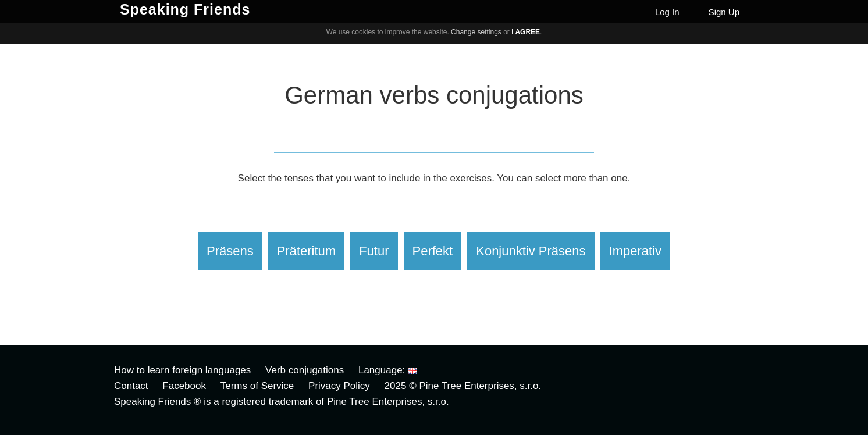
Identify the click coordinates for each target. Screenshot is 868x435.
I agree (526, 32)
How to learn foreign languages (182, 370)
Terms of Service (257, 386)
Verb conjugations (305, 370)
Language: (388, 370)
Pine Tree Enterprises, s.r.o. (480, 386)
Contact (131, 386)
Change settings (476, 32)
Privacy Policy (339, 386)
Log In (667, 12)
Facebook (184, 386)
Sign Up (724, 12)
